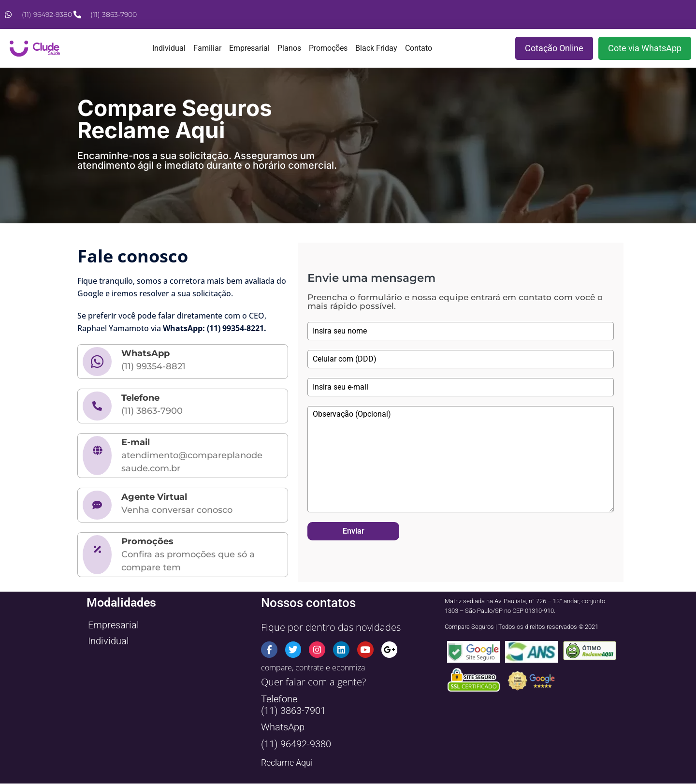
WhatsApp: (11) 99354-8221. (215, 328)
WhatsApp (145, 353)
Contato (419, 48)
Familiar (207, 48)
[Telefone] (97, 406)
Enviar (354, 531)
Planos (289, 48)
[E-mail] (97, 456)
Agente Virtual (154, 497)
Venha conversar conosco (177, 510)
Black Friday (376, 48)
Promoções (328, 48)
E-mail (136, 442)
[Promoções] (97, 555)
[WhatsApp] (97, 362)
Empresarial (249, 48)
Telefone (140, 398)
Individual (169, 48)
